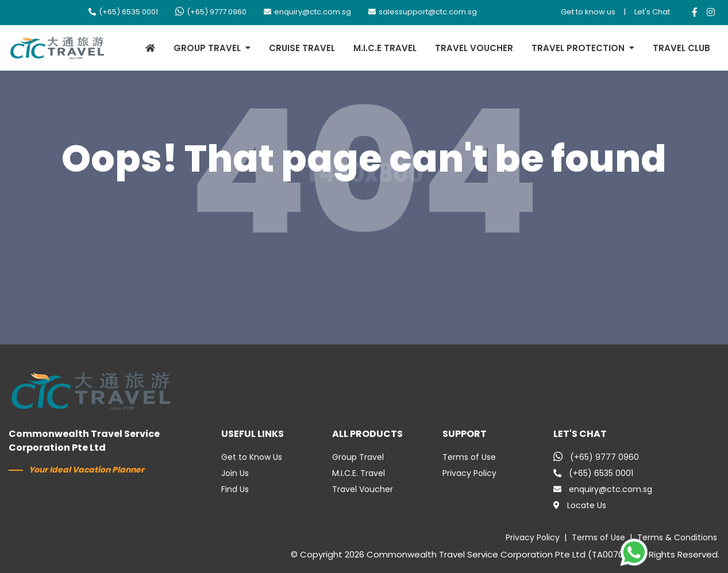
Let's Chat (652, 12)
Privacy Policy (469, 473)
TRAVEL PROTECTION (578, 48)
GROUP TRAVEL (207, 48)
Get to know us (588, 12)
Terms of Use (469, 457)
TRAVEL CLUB (681, 48)
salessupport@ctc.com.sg (423, 12)
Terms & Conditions (677, 537)
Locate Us (580, 505)
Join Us (235, 473)
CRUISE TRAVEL (302, 48)
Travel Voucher (363, 489)
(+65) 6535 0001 (123, 12)
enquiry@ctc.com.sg (307, 12)
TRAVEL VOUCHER (474, 48)
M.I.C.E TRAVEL (385, 48)
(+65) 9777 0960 (211, 12)
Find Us (235, 489)
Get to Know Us (252, 457)
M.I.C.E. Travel (359, 473)
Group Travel (358, 457)
